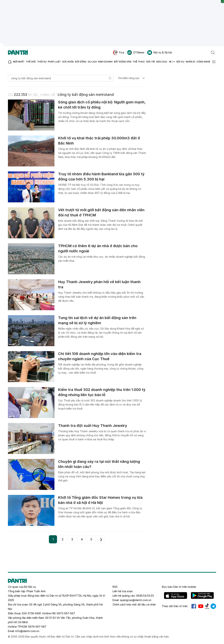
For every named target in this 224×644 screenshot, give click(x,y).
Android (202, 596)
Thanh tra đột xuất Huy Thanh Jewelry (93, 426)
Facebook (194, 606)
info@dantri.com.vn (27, 631)
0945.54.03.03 (145, 596)
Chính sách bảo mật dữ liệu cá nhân (134, 604)
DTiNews (136, 53)
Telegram (213, 606)
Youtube (201, 606)
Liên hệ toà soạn (123, 591)
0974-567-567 (37, 627)
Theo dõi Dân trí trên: (175, 606)
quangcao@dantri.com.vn (136, 600)
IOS (176, 596)
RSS (115, 587)
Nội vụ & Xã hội (160, 53)
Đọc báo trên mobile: (179, 587)
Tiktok (207, 606)
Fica (119, 53)
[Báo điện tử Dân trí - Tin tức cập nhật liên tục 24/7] (18, 53)
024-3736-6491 (31, 613)
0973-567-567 (66, 613)
